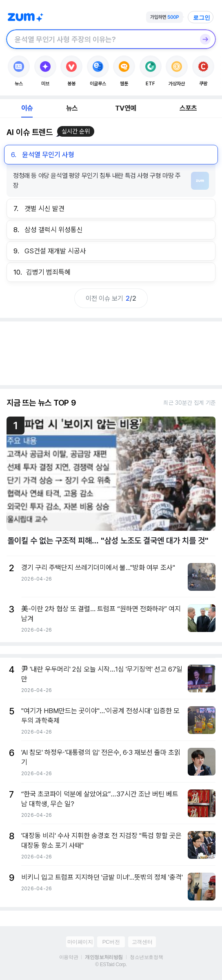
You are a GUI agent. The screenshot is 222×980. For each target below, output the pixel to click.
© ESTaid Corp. (111, 964)
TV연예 (125, 108)
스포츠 (188, 108)
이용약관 (69, 957)
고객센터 (142, 942)
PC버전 (111, 942)
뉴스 (72, 108)
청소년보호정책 (146, 957)
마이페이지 (80, 942)
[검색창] (100, 39)
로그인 (202, 18)
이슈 (27, 108)
